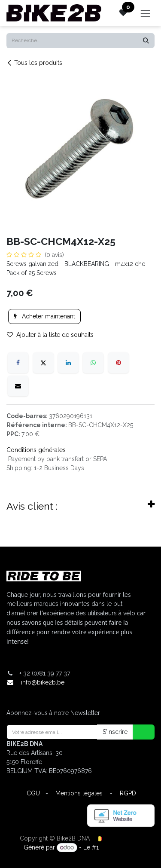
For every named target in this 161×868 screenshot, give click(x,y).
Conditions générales (36, 450)
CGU (33, 793)
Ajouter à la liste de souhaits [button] (50, 335)
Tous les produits (34, 63)
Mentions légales (79, 793)
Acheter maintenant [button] (44, 316)
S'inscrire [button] (115, 732)
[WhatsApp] (93, 363)
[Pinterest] (118, 363)
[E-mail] (18, 386)
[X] (43, 363)
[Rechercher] (146, 41)
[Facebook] (18, 363)
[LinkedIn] (68, 363)
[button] (138, 732)
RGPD (128, 793)
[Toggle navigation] (145, 13)
